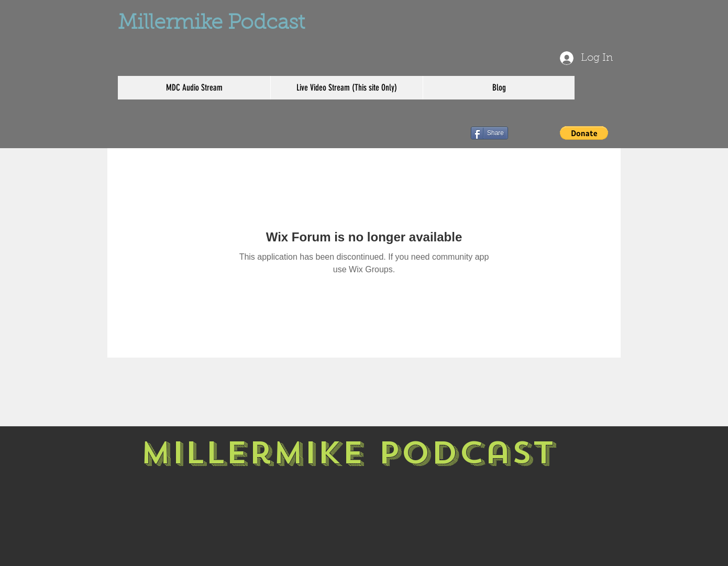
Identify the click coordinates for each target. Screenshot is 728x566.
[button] (584, 133)
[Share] (489, 133)
